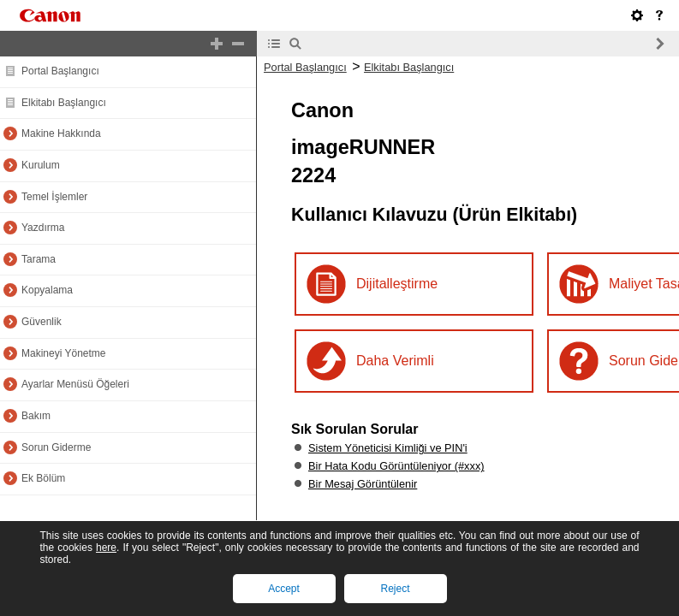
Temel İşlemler (54, 197)
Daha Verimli (395, 361)
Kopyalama (47, 290)
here (106, 548)
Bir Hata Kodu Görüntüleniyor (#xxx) (396, 466)
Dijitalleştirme (397, 284)
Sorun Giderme (56, 447)
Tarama (39, 259)
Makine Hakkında (61, 133)
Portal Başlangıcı (60, 71)
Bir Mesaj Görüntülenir (363, 484)
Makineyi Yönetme (64, 353)
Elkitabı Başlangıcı (64, 103)
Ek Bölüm (43, 478)
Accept (284, 589)
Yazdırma (43, 228)
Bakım (36, 416)
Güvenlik (42, 322)
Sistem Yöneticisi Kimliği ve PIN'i (388, 448)
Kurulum (41, 165)
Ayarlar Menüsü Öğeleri (75, 384)
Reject (395, 589)
